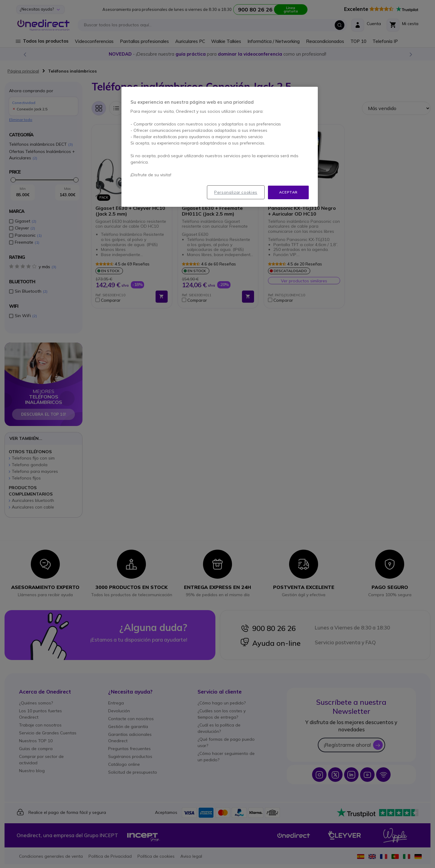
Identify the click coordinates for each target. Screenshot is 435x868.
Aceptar (288, 192)
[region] (220, 147)
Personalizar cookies (236, 192)
